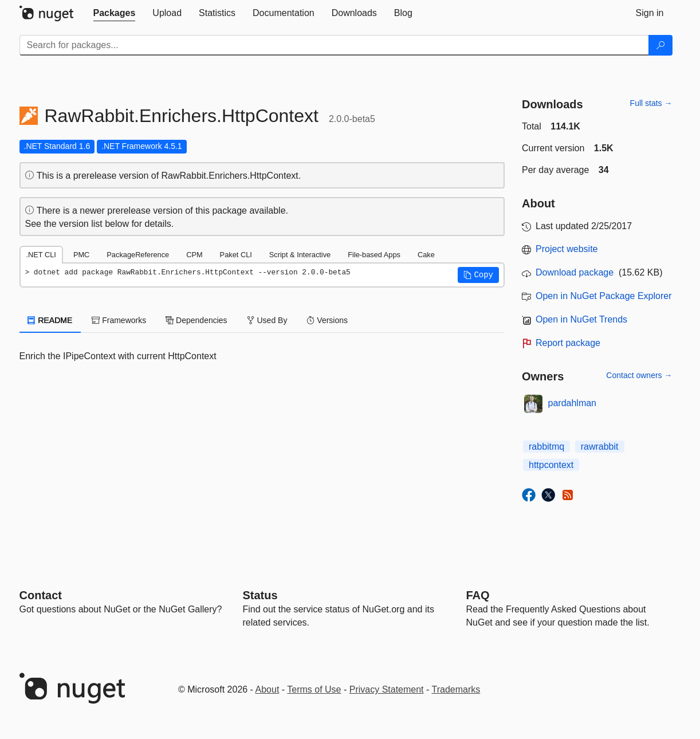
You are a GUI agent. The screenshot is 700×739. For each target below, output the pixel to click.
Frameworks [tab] (119, 320)
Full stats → (651, 103)
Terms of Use (314, 689)
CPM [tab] (194, 255)
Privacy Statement (387, 689)
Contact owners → (639, 375)
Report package (568, 343)
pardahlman (573, 403)
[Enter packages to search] (334, 45)
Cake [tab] (426, 255)
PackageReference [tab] (138, 255)
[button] (478, 275)
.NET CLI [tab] (41, 255)
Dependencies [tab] (196, 320)
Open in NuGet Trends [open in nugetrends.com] (581, 319)
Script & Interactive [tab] (300, 255)
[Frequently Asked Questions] (478, 595)
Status (260, 595)
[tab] (115, 13)
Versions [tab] (327, 320)
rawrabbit (600, 447)
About (268, 689)
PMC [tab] (81, 255)
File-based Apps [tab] (374, 255)
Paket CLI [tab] (236, 255)
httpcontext (551, 465)
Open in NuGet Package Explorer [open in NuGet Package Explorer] (603, 296)
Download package (575, 272)
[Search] (660, 45)
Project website (567, 249)
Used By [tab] (267, 320)
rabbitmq (546, 447)
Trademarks (456, 689)
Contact (41, 595)
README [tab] (50, 320)
